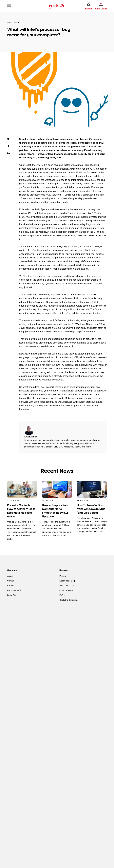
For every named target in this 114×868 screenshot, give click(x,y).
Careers (11, 586)
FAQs (62, 595)
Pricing (63, 576)
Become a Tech (14, 590)
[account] (88, 6)
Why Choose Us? (67, 586)
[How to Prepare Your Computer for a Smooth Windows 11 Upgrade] (57, 489)
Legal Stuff (12, 595)
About (10, 576)
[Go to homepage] (57, 6)
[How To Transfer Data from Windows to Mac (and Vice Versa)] (92, 489)
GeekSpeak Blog (67, 581)
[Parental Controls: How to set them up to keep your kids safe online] (22, 489)
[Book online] (101, 6)
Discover (64, 570)
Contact (11, 581)
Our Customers (66, 590)
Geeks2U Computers (69, 600)
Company (12, 570)
